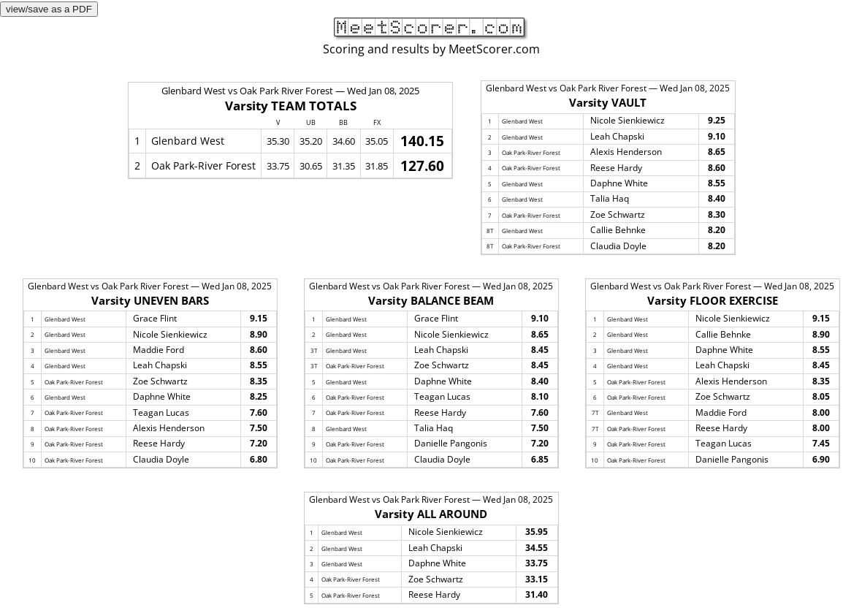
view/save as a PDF (49, 9)
